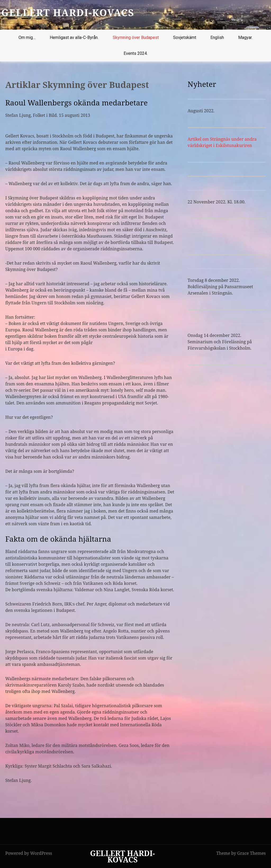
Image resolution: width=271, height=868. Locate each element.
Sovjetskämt (185, 37)
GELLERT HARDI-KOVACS (68, 13)
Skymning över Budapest (136, 37)
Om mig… (27, 37)
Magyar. (245, 37)
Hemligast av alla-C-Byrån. (74, 37)
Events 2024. (136, 53)
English (217, 37)
